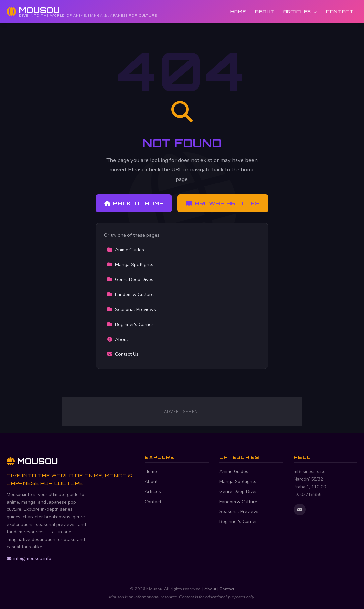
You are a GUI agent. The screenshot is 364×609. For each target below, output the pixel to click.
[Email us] (300, 509)
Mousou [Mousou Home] (32, 461)
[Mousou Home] (82, 12)
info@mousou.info (29, 559)
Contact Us (123, 354)
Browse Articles (223, 203)
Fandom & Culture (130, 294)
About (265, 11)
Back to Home (134, 203)
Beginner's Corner (130, 324)
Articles (300, 11)
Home (238, 11)
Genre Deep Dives (130, 279)
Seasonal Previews (131, 309)
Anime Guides (126, 250)
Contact (340, 11)
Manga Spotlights (130, 264)
